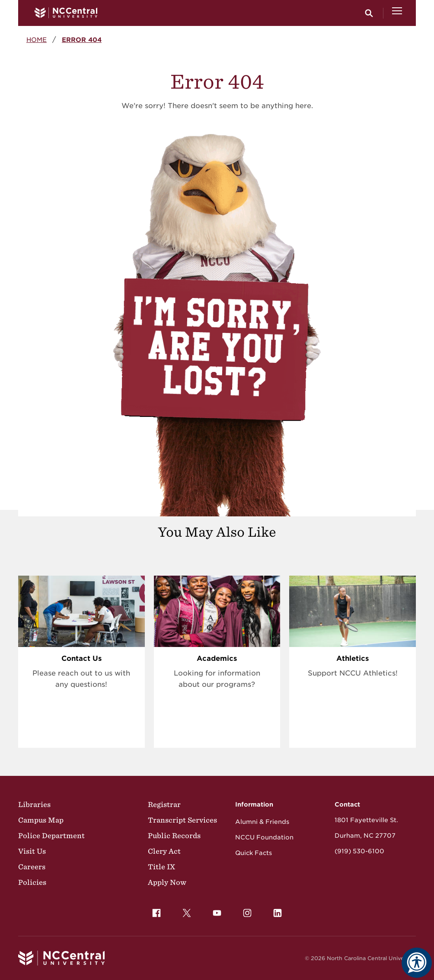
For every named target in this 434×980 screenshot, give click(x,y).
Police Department (51, 836)
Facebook (154, 911)
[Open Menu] (397, 13)
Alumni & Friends (262, 822)
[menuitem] (156, 913)
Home (37, 40)
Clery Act (164, 851)
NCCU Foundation (264, 837)
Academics (217, 658)
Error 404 (82, 40)
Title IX (161, 867)
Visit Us (32, 851)
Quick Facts (254, 853)
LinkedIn (275, 911)
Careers (32, 867)
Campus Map (41, 820)
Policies (32, 882)
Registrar (164, 804)
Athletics (353, 658)
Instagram (245, 911)
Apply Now (167, 882)
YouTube (215, 911)
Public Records (174, 836)
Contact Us (81, 658)
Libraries (34, 804)
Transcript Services (182, 820)
